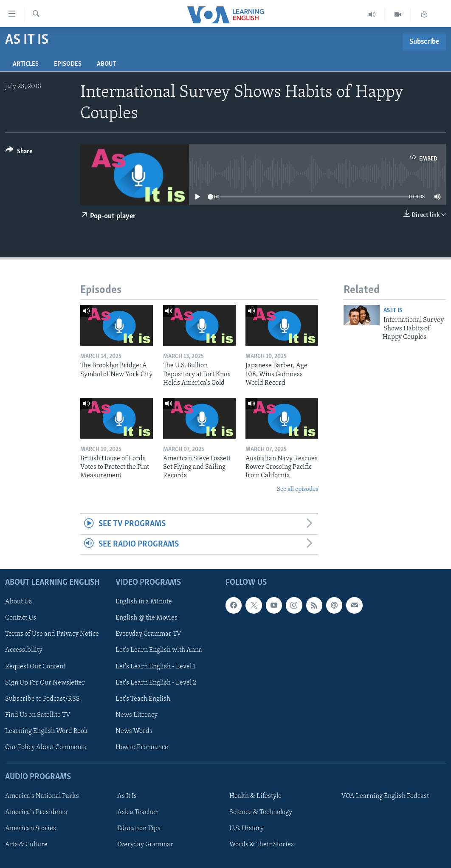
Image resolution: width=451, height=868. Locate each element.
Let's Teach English (143, 699)
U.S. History (247, 829)
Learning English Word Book (47, 731)
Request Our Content (35, 667)
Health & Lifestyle (255, 796)
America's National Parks (42, 796)
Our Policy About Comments (46, 747)
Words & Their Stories (262, 845)
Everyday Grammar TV (148, 634)
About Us (18, 602)
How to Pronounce (142, 747)
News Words (134, 731)
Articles (26, 64)
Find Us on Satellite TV (38, 715)
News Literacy (137, 715)
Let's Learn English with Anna (159, 651)
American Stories (31, 829)
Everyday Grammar (145, 845)
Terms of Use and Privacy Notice (52, 634)
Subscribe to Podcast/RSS (42, 699)
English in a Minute (144, 602)
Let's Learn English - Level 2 (156, 683)
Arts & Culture (26, 845)
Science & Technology (261, 812)
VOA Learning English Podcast (385, 796)
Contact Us (21, 618)
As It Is (393, 311)
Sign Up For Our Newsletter (45, 683)
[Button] (19, 153)
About (107, 64)
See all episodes (297, 489)
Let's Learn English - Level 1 (155, 667)
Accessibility (24, 651)
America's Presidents (36, 812)
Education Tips (139, 829)
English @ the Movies (147, 618)
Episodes (68, 64)
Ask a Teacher (138, 812)
